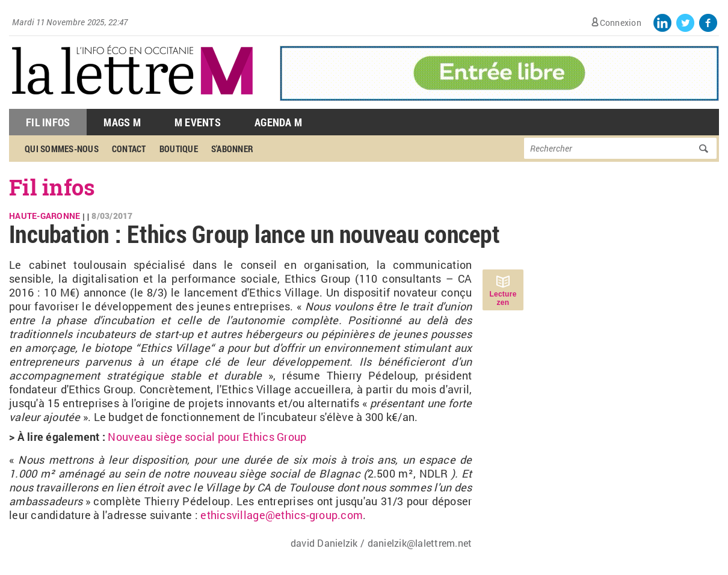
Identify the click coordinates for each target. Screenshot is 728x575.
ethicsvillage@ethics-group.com (282, 515)
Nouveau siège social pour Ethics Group (207, 437)
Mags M (122, 122)
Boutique (179, 149)
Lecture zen (503, 298)
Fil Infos (48, 122)
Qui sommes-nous (62, 149)
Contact (129, 149)
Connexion (621, 23)
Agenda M (278, 122)
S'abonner (232, 149)
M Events (198, 122)
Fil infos (52, 187)
